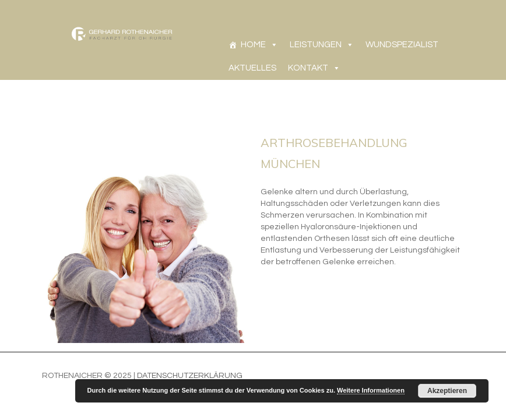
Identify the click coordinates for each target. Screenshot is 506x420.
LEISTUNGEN (316, 45)
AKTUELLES (252, 68)
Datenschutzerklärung (190, 376)
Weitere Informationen (371, 390)
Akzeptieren (447, 391)
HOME (253, 45)
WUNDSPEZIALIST (402, 45)
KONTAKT (308, 68)
